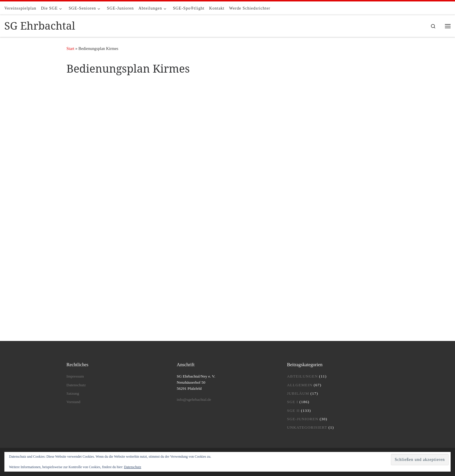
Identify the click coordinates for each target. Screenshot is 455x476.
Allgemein (300, 385)
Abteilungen (302, 376)
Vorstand (73, 402)
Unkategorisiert (307, 427)
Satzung (73, 393)
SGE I (292, 402)
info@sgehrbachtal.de (194, 399)
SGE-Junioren (303, 419)
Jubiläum (298, 393)
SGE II (293, 411)
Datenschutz (76, 385)
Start (70, 49)
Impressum (75, 376)
